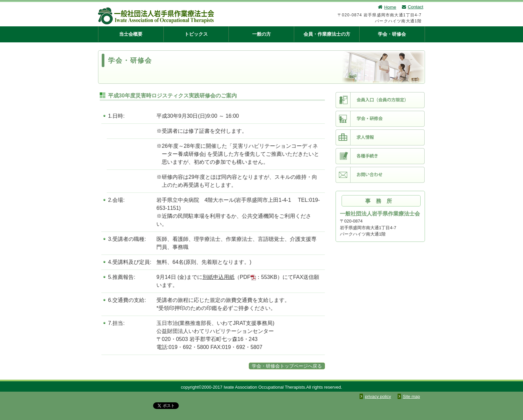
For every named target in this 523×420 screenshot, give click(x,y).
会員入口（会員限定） (380, 100)
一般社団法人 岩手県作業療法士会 (190, 16)
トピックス (196, 34)
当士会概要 (131, 34)
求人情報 (380, 137)
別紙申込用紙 (218, 277)
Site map (411, 396)
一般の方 (261, 34)
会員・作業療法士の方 (327, 34)
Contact (412, 7)
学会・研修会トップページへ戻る (287, 366)
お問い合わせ (380, 175)
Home (387, 7)
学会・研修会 (392, 34)
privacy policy (378, 396)
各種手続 (380, 156)
